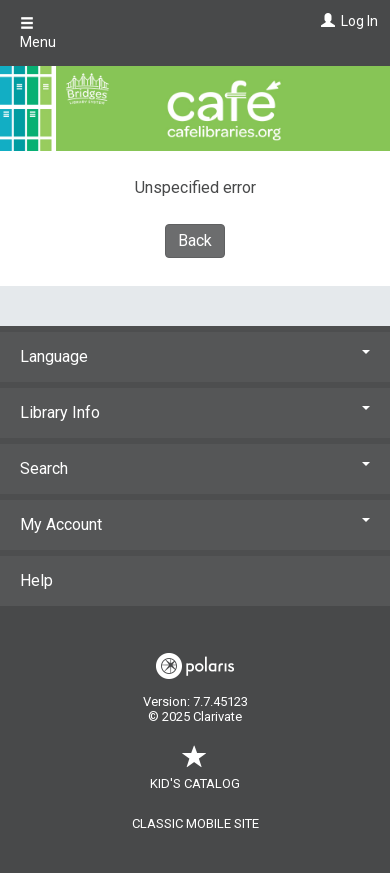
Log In (359, 21)
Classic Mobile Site (195, 823)
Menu (38, 33)
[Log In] (325, 21)
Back (195, 240)
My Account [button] (195, 524)
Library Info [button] (195, 412)
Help (36, 580)
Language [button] (195, 356)
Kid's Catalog (195, 773)
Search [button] (195, 468)
